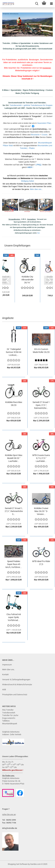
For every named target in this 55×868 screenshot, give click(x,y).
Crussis (44, 135)
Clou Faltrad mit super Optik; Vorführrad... (14, 617)
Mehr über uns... (36, 189)
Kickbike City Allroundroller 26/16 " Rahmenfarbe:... (27, 280)
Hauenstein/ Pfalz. (44, 123)
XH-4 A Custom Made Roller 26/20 (41, 351)
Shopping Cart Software (18, 864)
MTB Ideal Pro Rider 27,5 (41, 563)
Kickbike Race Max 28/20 (14, 404)
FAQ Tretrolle (8, 710)
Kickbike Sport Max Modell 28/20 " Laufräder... (14, 458)
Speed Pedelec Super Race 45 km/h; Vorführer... (14, 564)
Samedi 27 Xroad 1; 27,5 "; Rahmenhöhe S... (14, 511)
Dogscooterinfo (9, 718)
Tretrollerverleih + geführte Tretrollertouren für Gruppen (31, 105)
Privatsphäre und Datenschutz (15, 695)
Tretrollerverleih (9, 713)
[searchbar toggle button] (37, 4)
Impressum (7, 665)
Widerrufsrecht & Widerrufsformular (17, 685)
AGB (4, 690)
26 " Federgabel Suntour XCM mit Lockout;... (14, 352)
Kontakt (5, 674)
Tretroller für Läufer (10, 715)
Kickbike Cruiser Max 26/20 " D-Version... (41, 511)
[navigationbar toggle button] (51, 4)
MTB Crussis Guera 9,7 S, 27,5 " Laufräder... (41, 458)
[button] (7, 280)
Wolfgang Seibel (27, 181)
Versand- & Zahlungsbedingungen (16, 680)
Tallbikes (6, 721)
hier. (39, 233)
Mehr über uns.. (9, 669)
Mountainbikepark (10, 724)
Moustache (35, 135)
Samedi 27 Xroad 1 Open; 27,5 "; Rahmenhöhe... (41, 405)
